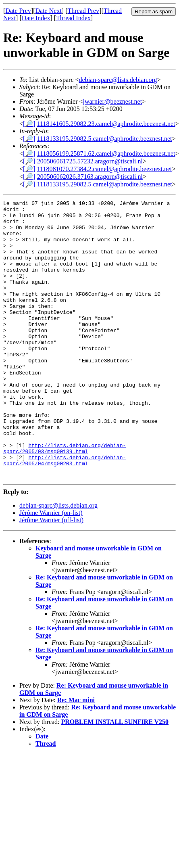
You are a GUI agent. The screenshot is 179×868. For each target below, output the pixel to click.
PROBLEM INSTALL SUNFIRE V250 (115, 777)
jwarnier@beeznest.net (112, 101)
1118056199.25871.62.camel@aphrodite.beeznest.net (106, 154)
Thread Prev (83, 11)
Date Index (36, 18)
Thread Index (73, 18)
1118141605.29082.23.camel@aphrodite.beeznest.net (106, 124)
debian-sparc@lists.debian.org (118, 80)
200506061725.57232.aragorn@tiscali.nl (90, 161)
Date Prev (18, 11)
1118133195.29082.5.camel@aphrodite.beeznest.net (105, 139)
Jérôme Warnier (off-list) (51, 576)
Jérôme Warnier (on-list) (51, 568)
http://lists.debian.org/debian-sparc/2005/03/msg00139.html (65, 498)
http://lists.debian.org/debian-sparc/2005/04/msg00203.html (65, 513)
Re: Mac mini (76, 756)
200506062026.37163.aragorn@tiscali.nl (90, 177)
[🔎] (29, 124)
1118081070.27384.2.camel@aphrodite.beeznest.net (105, 169)
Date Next (49, 11)
